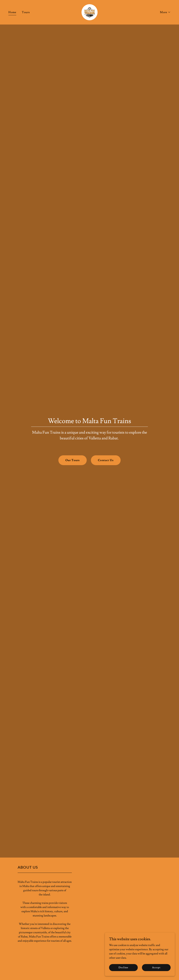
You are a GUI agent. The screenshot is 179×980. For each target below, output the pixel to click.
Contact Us (106, 460)
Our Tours (73, 460)
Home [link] (12, 12)
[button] (165, 12)
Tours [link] (26, 12)
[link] (89, 12)
